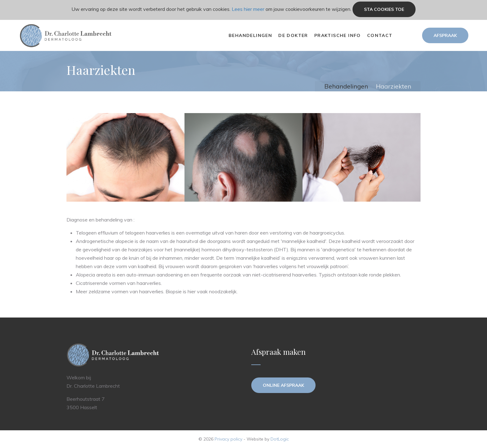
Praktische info (338, 35)
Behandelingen (250, 35)
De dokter (293, 35)
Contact (380, 35)
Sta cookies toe (384, 9)
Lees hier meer (248, 9)
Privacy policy (228, 439)
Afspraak (445, 35)
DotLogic (280, 439)
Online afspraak (283, 385)
